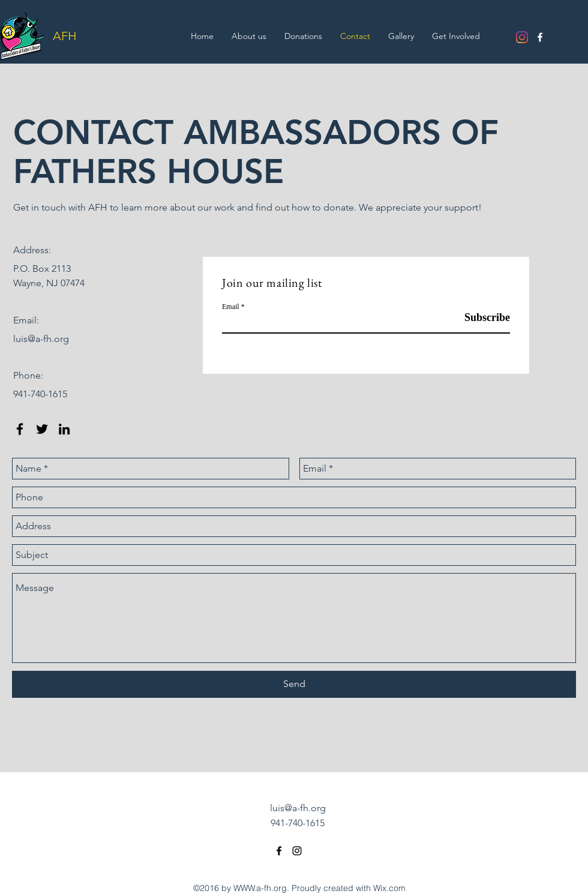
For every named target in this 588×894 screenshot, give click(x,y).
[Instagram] (522, 37)
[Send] (294, 684)
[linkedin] (64, 429)
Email (231, 307)
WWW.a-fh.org (260, 888)
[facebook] (540, 37)
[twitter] (42, 429)
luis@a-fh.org (41, 339)
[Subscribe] (480, 318)
